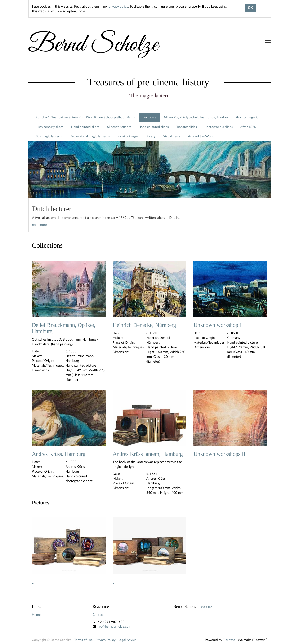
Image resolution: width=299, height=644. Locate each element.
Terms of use (83, 640)
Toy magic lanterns (49, 136)
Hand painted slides (85, 127)
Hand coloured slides (154, 127)
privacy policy (118, 6)
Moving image (128, 136)
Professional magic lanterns (90, 136)
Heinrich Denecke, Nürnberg (144, 325)
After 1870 (248, 127)
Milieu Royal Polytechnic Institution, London (196, 117)
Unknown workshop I (217, 325)
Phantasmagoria (247, 117)
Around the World (201, 136)
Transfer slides (187, 127)
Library (150, 136)
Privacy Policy (105, 640)
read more (40, 225)
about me (206, 607)
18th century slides (50, 127)
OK (250, 8)
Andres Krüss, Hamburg (59, 454)
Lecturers (149, 117)
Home (36, 615)
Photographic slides (219, 127)
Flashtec (229, 640)
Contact (98, 615)
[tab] (150, 215)
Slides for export (119, 127)
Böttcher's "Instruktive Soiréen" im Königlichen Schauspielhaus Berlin (85, 117)
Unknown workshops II (219, 454)
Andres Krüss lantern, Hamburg (148, 454)
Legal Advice (127, 640)
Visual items (172, 136)
